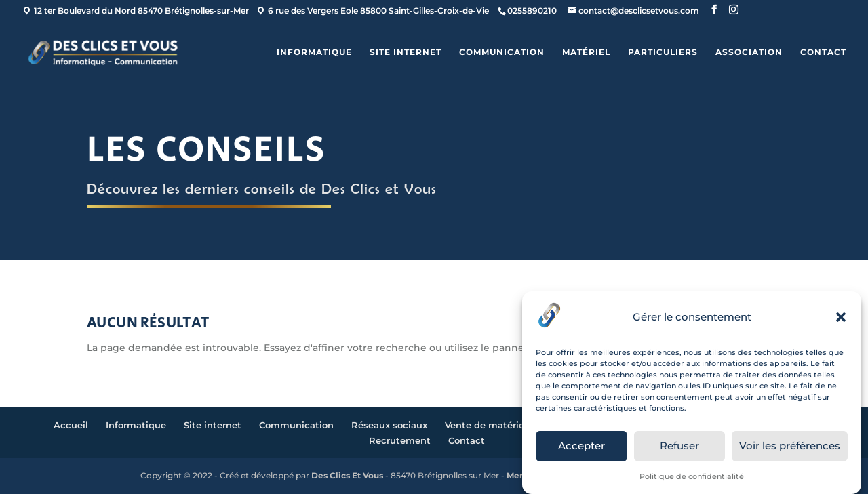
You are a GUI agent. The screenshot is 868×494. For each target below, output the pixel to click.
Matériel (586, 52)
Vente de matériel (486, 425)
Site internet (406, 52)
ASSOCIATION (749, 52)
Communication (502, 52)
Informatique (314, 52)
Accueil (71, 425)
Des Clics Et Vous (347, 475)
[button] (841, 317)
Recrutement (400, 440)
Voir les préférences (790, 446)
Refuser (679, 446)
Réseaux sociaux (389, 425)
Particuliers (663, 52)
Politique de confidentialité (692, 476)
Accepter (581, 446)
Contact (823, 52)
